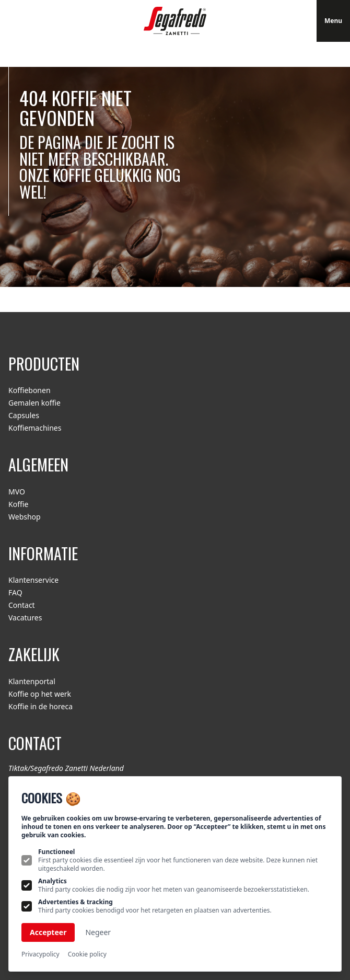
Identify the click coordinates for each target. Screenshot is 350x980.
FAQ (15, 592)
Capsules (24, 415)
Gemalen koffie (34, 403)
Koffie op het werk (40, 694)
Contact (22, 605)
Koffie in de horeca (40, 706)
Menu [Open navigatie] (333, 21)
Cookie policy (87, 954)
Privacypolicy (40, 954)
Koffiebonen (30, 390)
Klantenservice (33, 580)
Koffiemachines (35, 428)
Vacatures (25, 618)
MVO (17, 492)
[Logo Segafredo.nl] (175, 21)
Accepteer (48, 932)
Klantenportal (32, 681)
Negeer (98, 932)
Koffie (18, 504)
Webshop (25, 517)
